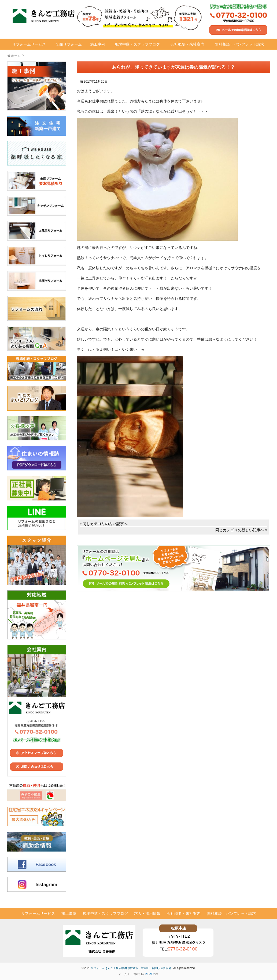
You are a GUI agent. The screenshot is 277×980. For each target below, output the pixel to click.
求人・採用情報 (147, 913)
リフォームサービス (29, 44)
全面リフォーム (69, 44)
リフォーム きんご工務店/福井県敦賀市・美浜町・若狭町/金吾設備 (131, 968)
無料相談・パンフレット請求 (239, 44)
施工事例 (98, 44)
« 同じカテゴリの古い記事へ (104, 524)
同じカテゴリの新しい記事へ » (241, 530)
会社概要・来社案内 (187, 44)
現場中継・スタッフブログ (137, 44)
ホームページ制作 (130, 974)
